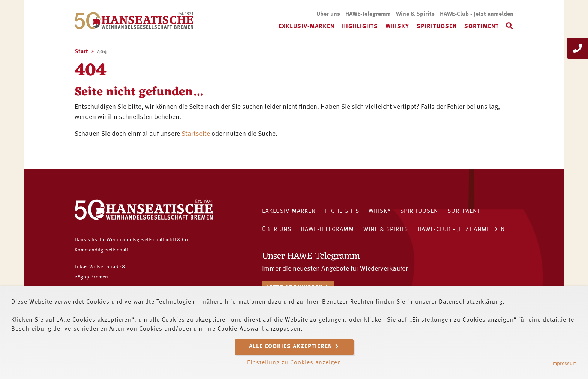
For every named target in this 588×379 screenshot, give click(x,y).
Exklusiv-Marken (307, 27)
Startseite (196, 134)
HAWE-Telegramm (368, 14)
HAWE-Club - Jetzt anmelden (477, 14)
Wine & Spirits (415, 14)
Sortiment (481, 27)
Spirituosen (437, 27)
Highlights (360, 27)
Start (81, 52)
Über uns (328, 14)
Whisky (397, 27)
